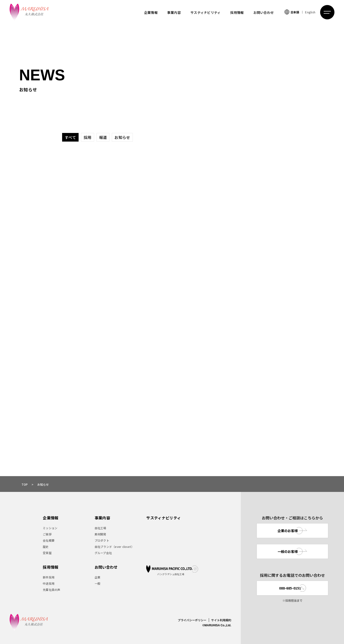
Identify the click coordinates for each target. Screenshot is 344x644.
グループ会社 (103, 553)
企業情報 (151, 12)
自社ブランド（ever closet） (114, 547)
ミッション (50, 528)
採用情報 (237, 12)
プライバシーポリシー (192, 620)
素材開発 (100, 534)
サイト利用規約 (221, 620)
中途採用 (49, 583)
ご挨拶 (47, 534)
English (310, 12)
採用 (88, 137)
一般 (97, 583)
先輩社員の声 (51, 590)
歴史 (46, 547)
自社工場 (100, 528)
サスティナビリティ (206, 12)
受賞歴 (47, 553)
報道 (103, 137)
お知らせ (122, 137)
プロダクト (102, 540)
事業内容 (174, 12)
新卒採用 (49, 577)
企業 (97, 577)
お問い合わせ (264, 12)
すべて (70, 137)
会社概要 (49, 540)
